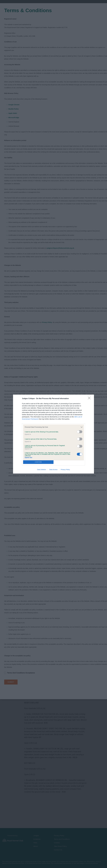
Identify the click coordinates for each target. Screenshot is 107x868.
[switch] (80, 432)
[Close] (90, 399)
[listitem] (53, 427)
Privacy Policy (65, 470)
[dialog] (53, 434)
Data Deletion (42, 470)
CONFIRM (38, 462)
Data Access (53, 470)
